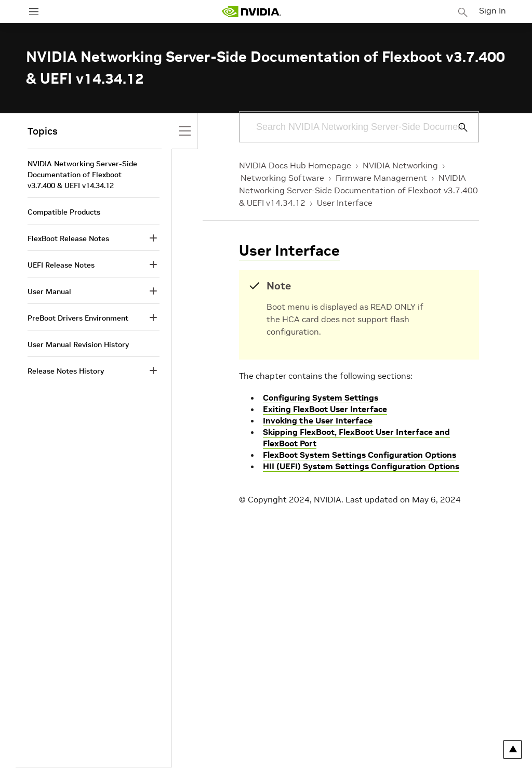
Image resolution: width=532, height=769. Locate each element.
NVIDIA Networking (400, 165)
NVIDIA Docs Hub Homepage (295, 165)
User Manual (49, 291)
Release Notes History (66, 371)
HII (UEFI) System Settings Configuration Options (361, 466)
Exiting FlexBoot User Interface (325, 409)
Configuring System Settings (321, 397)
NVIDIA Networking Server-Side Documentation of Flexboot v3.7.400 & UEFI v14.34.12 (358, 190)
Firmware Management (381, 178)
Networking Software (282, 178)
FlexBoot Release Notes (68, 238)
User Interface (345, 203)
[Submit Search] (457, 127)
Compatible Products (64, 212)
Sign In (495, 10)
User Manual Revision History (78, 344)
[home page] (254, 12)
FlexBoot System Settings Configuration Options (360, 455)
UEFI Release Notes (61, 265)
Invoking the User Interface (318, 420)
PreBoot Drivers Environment (78, 318)
